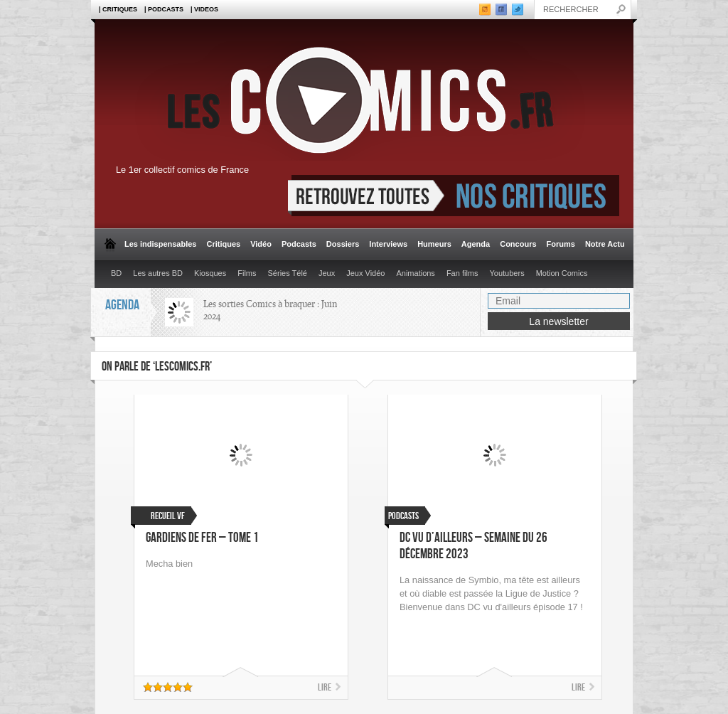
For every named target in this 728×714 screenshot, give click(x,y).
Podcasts (299, 244)
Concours (518, 244)
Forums (561, 244)
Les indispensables (160, 244)
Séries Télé (288, 273)
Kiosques (210, 273)
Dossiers (343, 244)
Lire (325, 687)
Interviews (388, 244)
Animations (415, 273)
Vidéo (261, 244)
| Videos (204, 9)
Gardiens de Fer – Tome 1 (202, 538)
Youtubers (507, 273)
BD (116, 273)
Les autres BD (158, 273)
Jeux (327, 273)
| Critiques (118, 9)
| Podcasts (164, 9)
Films (247, 273)
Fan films (462, 273)
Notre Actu (605, 244)
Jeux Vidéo (365, 273)
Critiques (223, 244)
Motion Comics (562, 273)
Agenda (476, 244)
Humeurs (434, 244)
